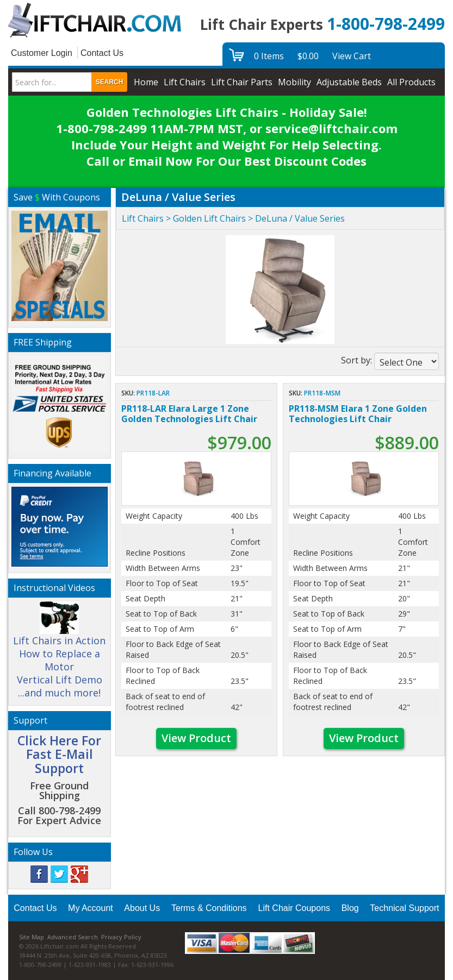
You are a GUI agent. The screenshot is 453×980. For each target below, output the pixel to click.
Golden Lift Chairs (209, 218)
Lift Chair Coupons (294, 908)
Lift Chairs (143, 218)
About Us (142, 908)
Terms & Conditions (209, 908)
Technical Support (404, 908)
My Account (91, 908)
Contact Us (102, 53)
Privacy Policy (121, 937)
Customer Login (42, 53)
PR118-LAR (153, 393)
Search (110, 82)
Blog (350, 908)
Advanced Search (73, 937)
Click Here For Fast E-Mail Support (59, 754)
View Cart (352, 56)
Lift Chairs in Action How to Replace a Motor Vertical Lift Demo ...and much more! (59, 655)
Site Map (32, 937)
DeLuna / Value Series (300, 218)
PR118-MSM (322, 393)
